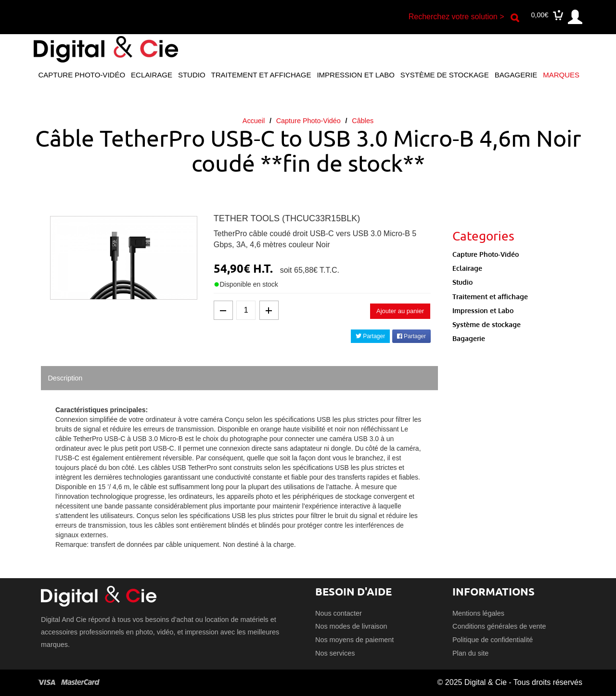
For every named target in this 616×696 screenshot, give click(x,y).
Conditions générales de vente (499, 626)
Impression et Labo (355, 75)
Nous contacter (339, 613)
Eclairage (152, 75)
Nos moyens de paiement (354, 640)
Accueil (254, 121)
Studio (192, 75)
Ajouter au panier (400, 311)
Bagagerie (516, 75)
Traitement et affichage (261, 75)
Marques (561, 75)
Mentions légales (478, 613)
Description (65, 378)
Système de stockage (445, 75)
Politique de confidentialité (493, 640)
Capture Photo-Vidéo (82, 75)
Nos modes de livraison (351, 626)
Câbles (363, 121)
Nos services (335, 653)
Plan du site (470, 653)
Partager (370, 336)
